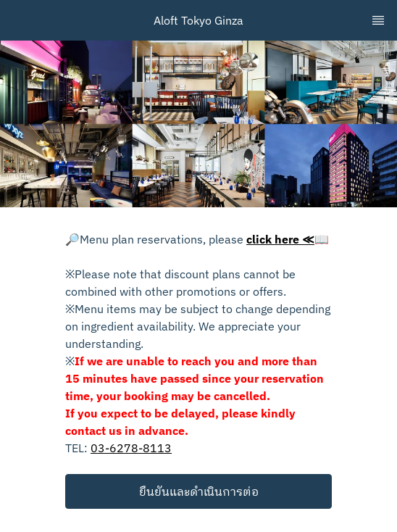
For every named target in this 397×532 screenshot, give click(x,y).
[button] (198, 491)
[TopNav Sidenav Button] (378, 20)
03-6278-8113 (131, 448)
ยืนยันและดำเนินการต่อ (199, 491)
